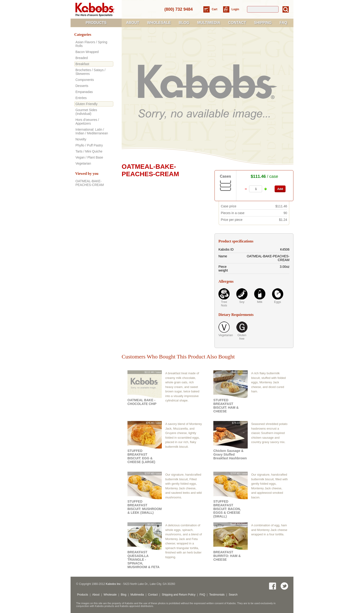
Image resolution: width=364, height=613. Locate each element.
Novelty (81, 139)
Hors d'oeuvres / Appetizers (87, 122)
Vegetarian (224, 335)
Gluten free (242, 337)
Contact (237, 23)
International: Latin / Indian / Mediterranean (92, 131)
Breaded (82, 58)
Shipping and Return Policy (179, 595)
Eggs (278, 302)
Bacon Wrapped (87, 52)
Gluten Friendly (86, 104)
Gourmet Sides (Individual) (86, 112)
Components (85, 80)
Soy (242, 302)
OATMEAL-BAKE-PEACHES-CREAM (90, 183)
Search (233, 595)
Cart (215, 9)
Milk (260, 302)
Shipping (263, 23)
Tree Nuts (224, 304)
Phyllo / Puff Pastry (89, 145)
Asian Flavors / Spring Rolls (91, 44)
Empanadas (84, 92)
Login (235, 9)
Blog (184, 23)
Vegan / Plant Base (89, 157)
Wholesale (159, 23)
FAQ (283, 23)
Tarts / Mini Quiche (89, 151)
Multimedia (209, 23)
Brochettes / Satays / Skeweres (90, 72)
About (133, 23)
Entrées (81, 98)
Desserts (82, 86)
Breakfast (82, 64)
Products (96, 23)
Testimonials (217, 595)
